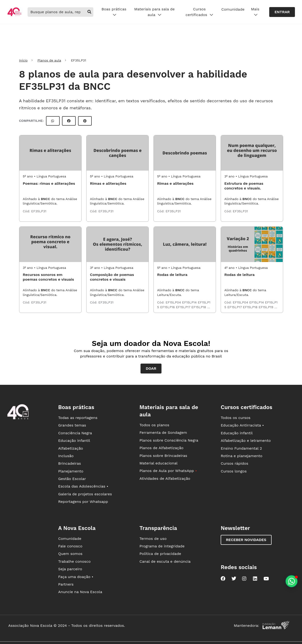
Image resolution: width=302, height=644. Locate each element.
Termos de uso (153, 539)
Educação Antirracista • (242, 425)
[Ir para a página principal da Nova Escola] (14, 15)
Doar (151, 368)
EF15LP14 (190, 302)
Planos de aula (49, 60)
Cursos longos (234, 471)
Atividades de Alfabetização (165, 478)
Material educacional (158, 463)
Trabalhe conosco (74, 561)
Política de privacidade (160, 554)
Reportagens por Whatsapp (83, 502)
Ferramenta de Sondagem (163, 433)
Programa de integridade (162, 546)
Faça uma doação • (76, 577)
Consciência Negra (75, 433)
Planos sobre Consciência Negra (169, 440)
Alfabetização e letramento (246, 441)
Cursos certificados (199, 12)
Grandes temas (72, 425)
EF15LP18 (199, 307)
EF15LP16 (168, 307)
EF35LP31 (39, 211)
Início (23, 60)
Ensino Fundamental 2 (241, 448)
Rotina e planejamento (242, 456)
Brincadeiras (70, 463)
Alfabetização (71, 448)
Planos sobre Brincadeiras (163, 456)
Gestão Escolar (72, 479)
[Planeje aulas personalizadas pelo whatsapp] (292, 581)
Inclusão (66, 456)
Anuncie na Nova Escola (80, 592)
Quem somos (70, 554)
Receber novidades (246, 540)
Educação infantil (74, 441)
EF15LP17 (184, 307)
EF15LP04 (174, 302)
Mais (255, 12)
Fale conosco (70, 546)
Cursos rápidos (234, 463)
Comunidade (233, 9)
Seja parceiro (70, 569)
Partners (66, 584)
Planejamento (71, 471)
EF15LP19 (267, 307)
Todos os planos (154, 425)
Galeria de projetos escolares (85, 494)
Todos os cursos (236, 418)
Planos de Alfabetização (161, 448)
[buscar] (89, 12)
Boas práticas (114, 12)
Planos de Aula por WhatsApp (168, 471)
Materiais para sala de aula (154, 12)
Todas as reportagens (78, 418)
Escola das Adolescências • (83, 486)
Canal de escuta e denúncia (165, 561)
